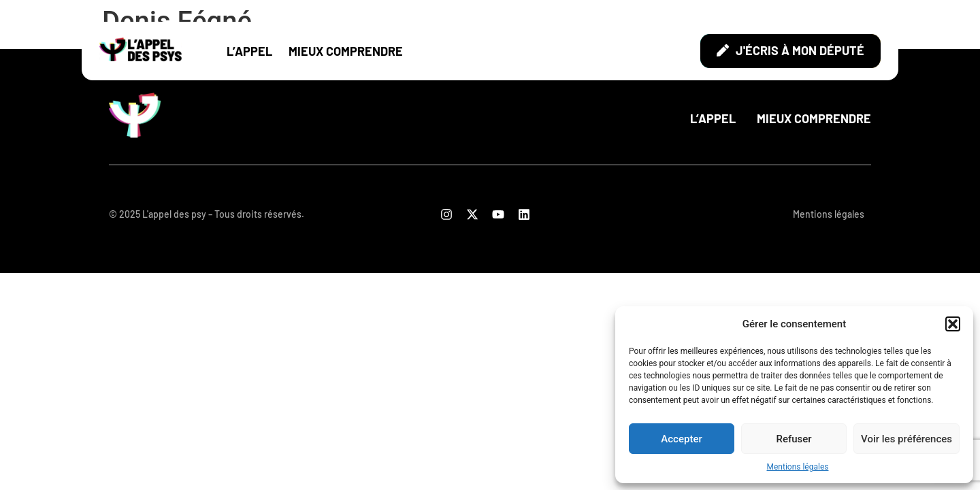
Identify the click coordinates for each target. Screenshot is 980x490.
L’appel (249, 51)
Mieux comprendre (346, 51)
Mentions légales (798, 467)
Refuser (794, 439)
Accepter (681, 439)
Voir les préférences (906, 439)
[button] (953, 324)
